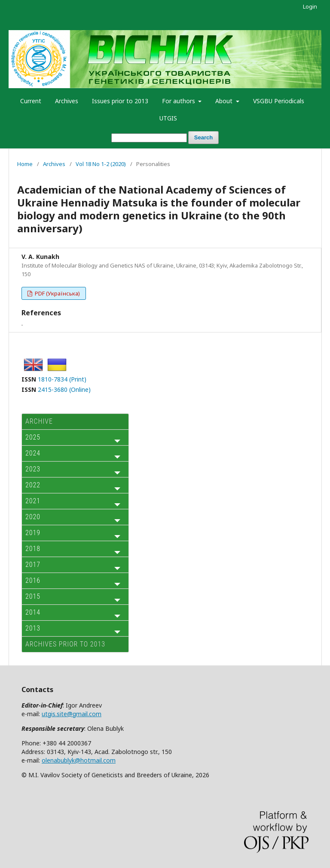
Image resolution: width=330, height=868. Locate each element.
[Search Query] (149, 138)
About (225, 101)
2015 (33, 596)
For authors (179, 101)
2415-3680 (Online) (64, 389)
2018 (33, 549)
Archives (67, 101)
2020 (33, 517)
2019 (33, 533)
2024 (33, 453)
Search (203, 137)
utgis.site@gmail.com (72, 714)
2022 (33, 485)
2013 (33, 628)
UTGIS (168, 118)
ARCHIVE (39, 421)
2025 (33, 437)
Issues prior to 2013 (120, 101)
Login (310, 6)
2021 (33, 501)
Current (31, 101)
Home (25, 164)
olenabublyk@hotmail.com (79, 760)
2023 (33, 469)
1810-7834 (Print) (62, 379)
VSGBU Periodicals (279, 101)
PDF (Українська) (57, 293)
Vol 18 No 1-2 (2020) (101, 164)
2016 (33, 580)
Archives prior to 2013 (65, 644)
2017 (33, 565)
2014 (33, 612)
